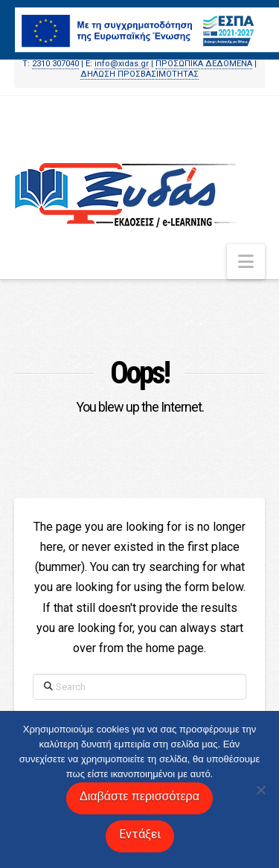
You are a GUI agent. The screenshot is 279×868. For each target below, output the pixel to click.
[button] (246, 262)
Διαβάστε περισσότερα (139, 796)
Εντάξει (140, 834)
